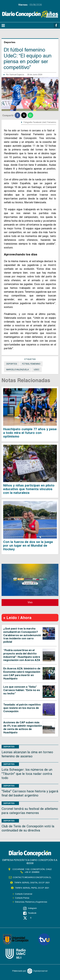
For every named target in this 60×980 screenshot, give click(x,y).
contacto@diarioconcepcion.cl (32, 877)
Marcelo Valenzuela (18, 370)
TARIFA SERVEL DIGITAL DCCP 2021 (32, 883)
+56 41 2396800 (32, 872)
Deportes (12, 364)
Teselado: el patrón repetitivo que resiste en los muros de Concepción (22, 708)
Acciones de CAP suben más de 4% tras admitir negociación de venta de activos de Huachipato (23, 727)
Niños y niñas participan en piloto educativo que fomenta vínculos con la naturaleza (29, 489)
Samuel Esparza (17, 75)
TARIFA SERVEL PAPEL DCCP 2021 (32, 888)
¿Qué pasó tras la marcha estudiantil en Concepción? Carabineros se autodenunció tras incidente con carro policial (22, 635)
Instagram (30, 908)
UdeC (37, 370)
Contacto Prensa (22, 898)
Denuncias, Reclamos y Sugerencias (31, 902)
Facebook (30, 913)
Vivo (30, 602)
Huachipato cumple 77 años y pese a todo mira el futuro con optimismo (30, 433)
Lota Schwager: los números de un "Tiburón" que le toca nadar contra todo (27, 774)
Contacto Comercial (24, 894)
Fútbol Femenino (31, 364)
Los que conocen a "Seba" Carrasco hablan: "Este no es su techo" (22, 690)
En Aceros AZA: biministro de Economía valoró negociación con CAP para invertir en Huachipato (22, 673)
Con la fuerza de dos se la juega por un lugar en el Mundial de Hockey (28, 546)
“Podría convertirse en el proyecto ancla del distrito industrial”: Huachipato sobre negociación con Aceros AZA (22, 655)
